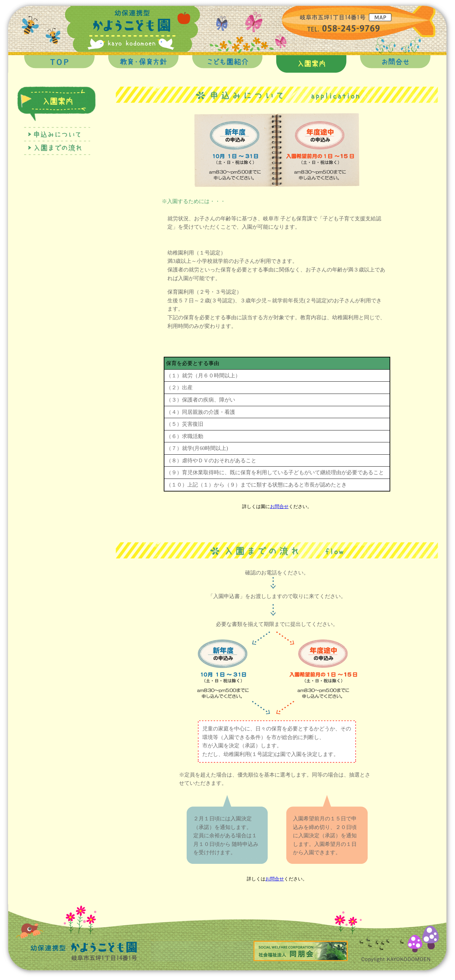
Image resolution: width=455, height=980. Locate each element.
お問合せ (279, 507)
